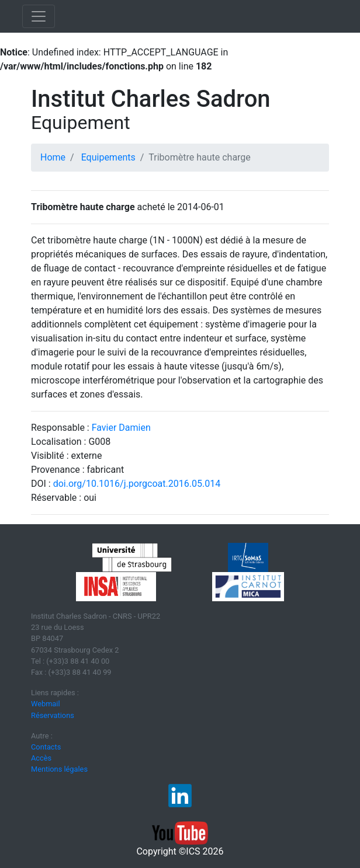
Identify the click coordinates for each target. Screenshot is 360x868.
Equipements (108, 157)
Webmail (46, 704)
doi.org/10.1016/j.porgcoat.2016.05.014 (137, 484)
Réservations (53, 715)
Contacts (46, 747)
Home (53, 157)
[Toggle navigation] (39, 16)
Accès (41, 758)
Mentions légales (59, 769)
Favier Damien (121, 428)
